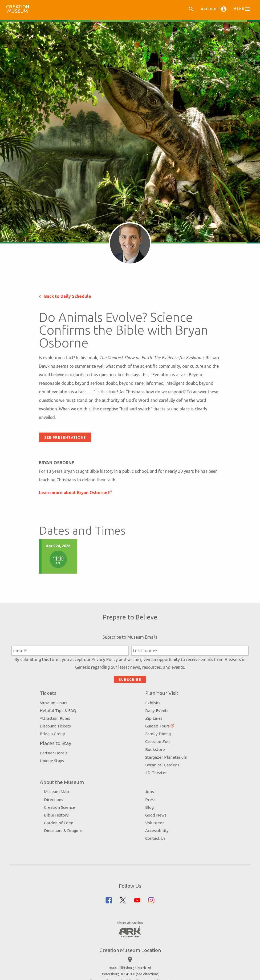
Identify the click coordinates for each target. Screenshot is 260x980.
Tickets (54, 974)
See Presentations (78, 681)
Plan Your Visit (161, 974)
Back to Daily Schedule (78, 532)
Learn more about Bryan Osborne (86, 736)
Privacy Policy (116, 941)
